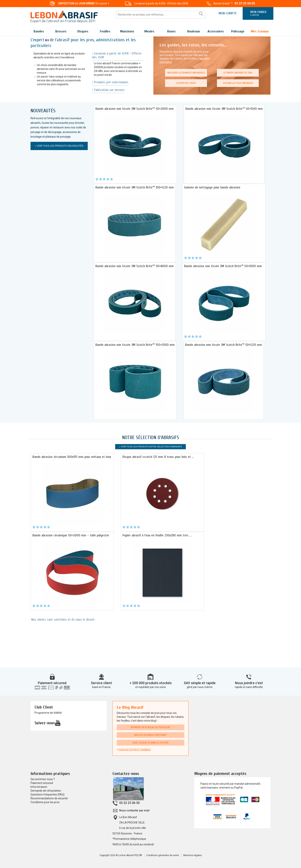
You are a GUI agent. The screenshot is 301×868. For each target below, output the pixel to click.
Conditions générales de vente (163, 855)
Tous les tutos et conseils (134, 750)
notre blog (166, 62)
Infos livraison (39, 787)
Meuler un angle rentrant (150, 735)
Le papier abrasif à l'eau (238, 73)
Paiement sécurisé (52, 683)
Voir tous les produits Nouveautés (60, 146)
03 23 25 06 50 (245, 3)
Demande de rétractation (46, 791)
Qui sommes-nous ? (43, 779)
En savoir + (103, 3)
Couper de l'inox (186, 83)
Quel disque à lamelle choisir (150, 743)
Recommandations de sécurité (49, 798)
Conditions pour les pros (45, 802)
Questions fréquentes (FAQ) (48, 794)
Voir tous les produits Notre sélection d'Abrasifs (151, 447)
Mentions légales (193, 855)
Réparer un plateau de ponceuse (150, 727)
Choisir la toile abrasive (238, 83)
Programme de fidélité (48, 713)
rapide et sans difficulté (249, 687)
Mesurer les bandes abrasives (186, 73)
